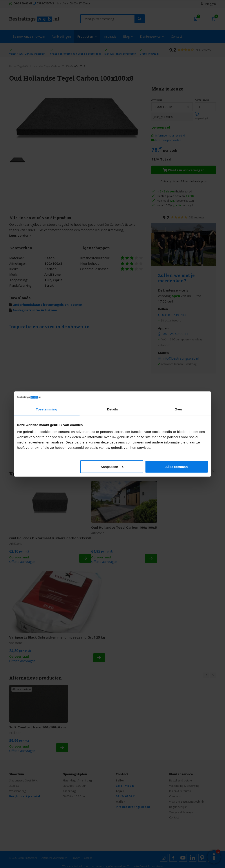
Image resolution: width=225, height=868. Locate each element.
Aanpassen (112, 467)
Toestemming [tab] (47, 409)
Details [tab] (112, 409)
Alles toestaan (177, 467)
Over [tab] (179, 409)
